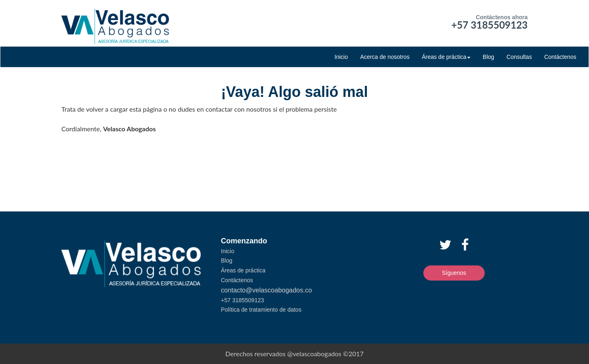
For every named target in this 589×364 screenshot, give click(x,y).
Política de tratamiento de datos (261, 310)
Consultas (519, 57)
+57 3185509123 (489, 25)
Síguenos (454, 273)
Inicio (341, 57)
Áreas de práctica (446, 57)
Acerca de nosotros (385, 57)
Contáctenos (560, 57)
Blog (488, 57)
